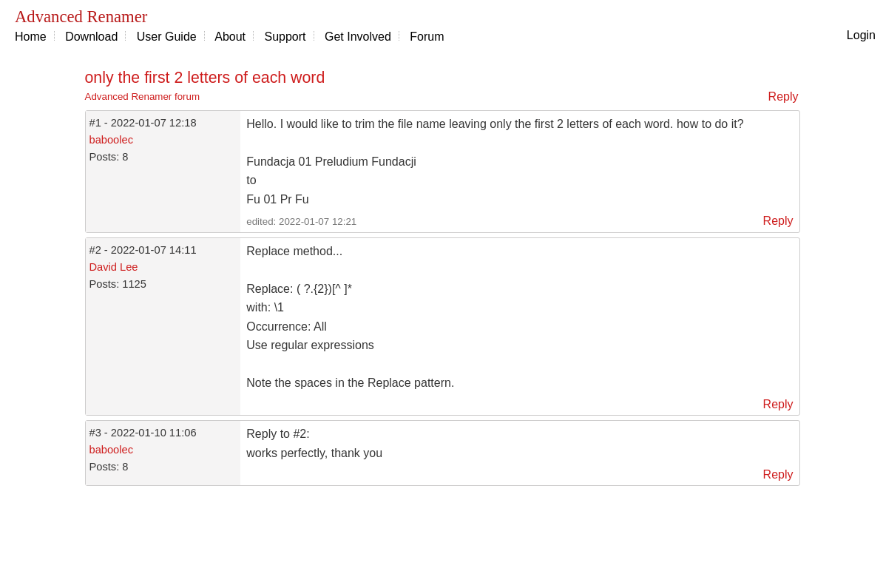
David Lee (114, 267)
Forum (427, 37)
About (230, 37)
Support (285, 37)
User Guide (167, 37)
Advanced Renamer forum (143, 97)
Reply (784, 97)
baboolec (112, 140)
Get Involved (358, 37)
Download (91, 37)
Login (861, 35)
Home (31, 37)
